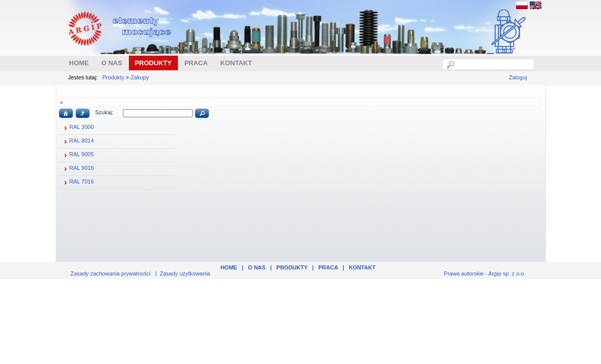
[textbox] (494, 64)
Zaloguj (518, 77)
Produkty (113, 77)
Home (229, 267)
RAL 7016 (78, 183)
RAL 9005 (78, 155)
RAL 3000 (78, 128)
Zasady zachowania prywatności (111, 274)
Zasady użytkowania (185, 274)
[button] (66, 113)
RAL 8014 (78, 142)
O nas (257, 267)
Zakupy (140, 77)
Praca (328, 267)
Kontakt (362, 267)
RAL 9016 (78, 169)
